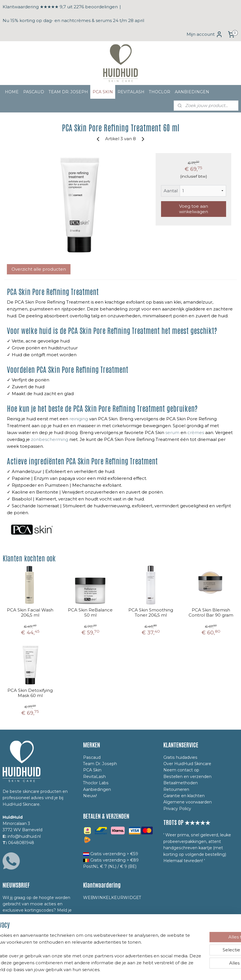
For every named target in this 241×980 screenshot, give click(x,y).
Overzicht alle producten (39, 269)
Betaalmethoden (181, 783)
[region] (83, 946)
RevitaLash (94, 777)
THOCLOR (160, 92)
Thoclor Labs (96, 783)
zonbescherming (50, 439)
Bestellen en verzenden (187, 777)
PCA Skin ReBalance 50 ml (90, 613)
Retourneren (176, 789)
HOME (12, 92)
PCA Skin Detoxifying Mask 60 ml (30, 693)
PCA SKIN (103, 92)
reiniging (79, 419)
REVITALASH (131, 92)
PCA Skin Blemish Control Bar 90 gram (211, 613)
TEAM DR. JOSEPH (68, 92)
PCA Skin (92, 770)
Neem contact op (181, 770)
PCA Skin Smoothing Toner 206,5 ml (151, 613)
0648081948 (21, 843)
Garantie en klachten (184, 796)
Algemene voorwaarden (188, 802)
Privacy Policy (177, 809)
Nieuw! (90, 796)
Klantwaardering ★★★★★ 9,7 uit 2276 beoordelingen (60, 7)
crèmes (196, 432)
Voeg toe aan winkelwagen (194, 209)
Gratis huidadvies (180, 757)
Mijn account (205, 34)
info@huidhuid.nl (24, 836)
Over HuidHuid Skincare (187, 764)
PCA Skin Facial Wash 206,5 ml (30, 613)
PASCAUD (34, 92)
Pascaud (92, 757)
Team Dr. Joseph (100, 764)
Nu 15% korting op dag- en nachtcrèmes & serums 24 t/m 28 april (73, 20)
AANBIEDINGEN (192, 92)
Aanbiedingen (97, 789)
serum (172, 432)
